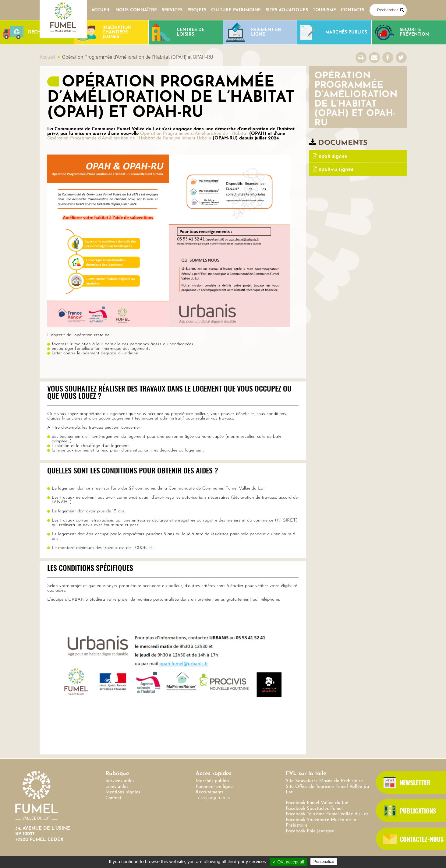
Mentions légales (123, 792)
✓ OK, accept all (288, 862)
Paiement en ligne (214, 787)
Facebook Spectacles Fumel (314, 809)
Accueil (101, 10)
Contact (113, 798)
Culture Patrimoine (236, 10)
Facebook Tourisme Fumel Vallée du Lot (327, 814)
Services (172, 10)
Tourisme (324, 10)
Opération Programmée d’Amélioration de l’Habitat (194, 134)
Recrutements (209, 792)
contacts (352, 10)
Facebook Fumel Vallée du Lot (317, 803)
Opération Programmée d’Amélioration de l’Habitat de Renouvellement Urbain (129, 138)
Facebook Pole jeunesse (310, 831)
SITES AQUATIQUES (287, 10)
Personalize (324, 861)
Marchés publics (212, 781)
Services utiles (120, 781)
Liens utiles (117, 787)
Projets (197, 10)
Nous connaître (136, 10)
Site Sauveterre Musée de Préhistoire (324, 781)
